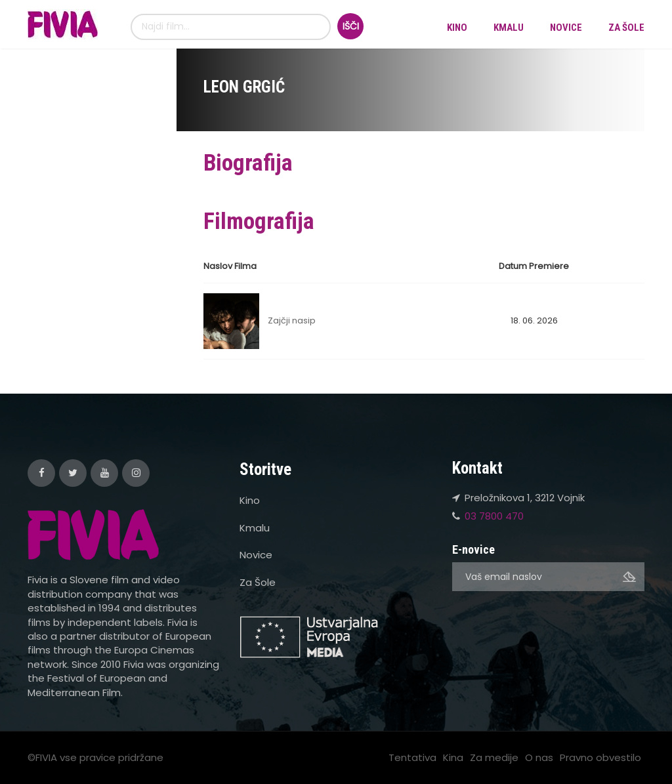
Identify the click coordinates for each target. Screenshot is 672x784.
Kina (453, 757)
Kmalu (509, 28)
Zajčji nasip (292, 320)
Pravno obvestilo (600, 757)
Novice (566, 28)
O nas (539, 757)
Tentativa (412, 757)
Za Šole (626, 28)
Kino (457, 28)
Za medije (494, 757)
